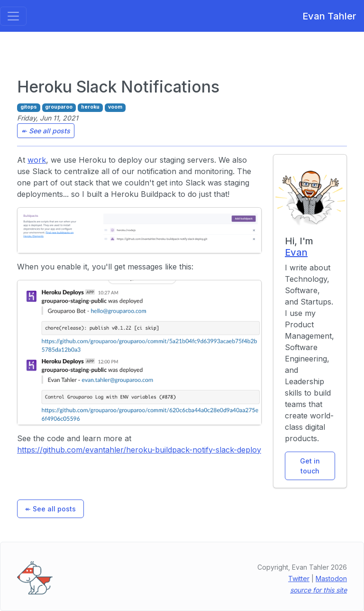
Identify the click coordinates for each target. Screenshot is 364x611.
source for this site (318, 590)
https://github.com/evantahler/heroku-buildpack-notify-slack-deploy (139, 450)
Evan (296, 252)
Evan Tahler (326, 16)
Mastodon (331, 579)
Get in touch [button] (310, 466)
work (37, 160)
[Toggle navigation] (13, 16)
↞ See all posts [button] (46, 131)
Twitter (299, 579)
